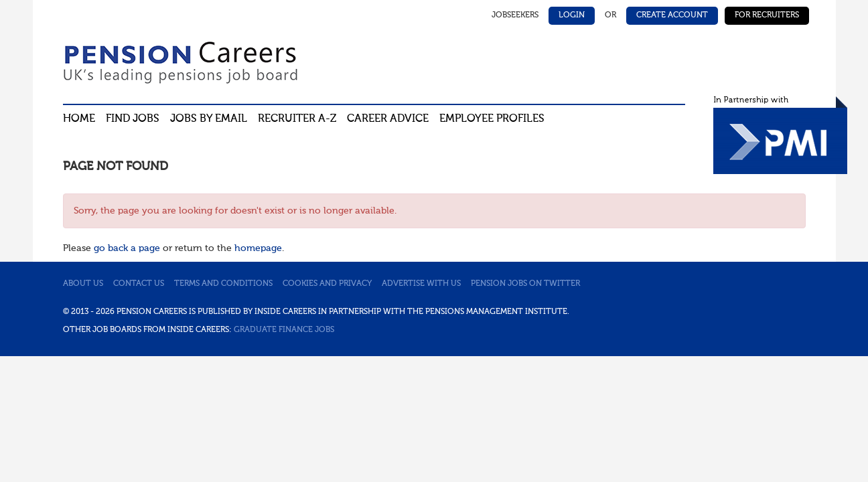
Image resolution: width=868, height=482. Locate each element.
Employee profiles (492, 119)
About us (83, 284)
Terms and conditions (223, 284)
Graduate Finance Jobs (284, 330)
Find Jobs (133, 119)
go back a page (127, 248)
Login (572, 15)
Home (79, 119)
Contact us (139, 284)
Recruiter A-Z (297, 119)
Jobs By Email (209, 119)
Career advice (388, 119)
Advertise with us (421, 284)
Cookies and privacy (327, 284)
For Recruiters (767, 15)
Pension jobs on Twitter (525, 284)
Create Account (672, 15)
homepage (258, 248)
